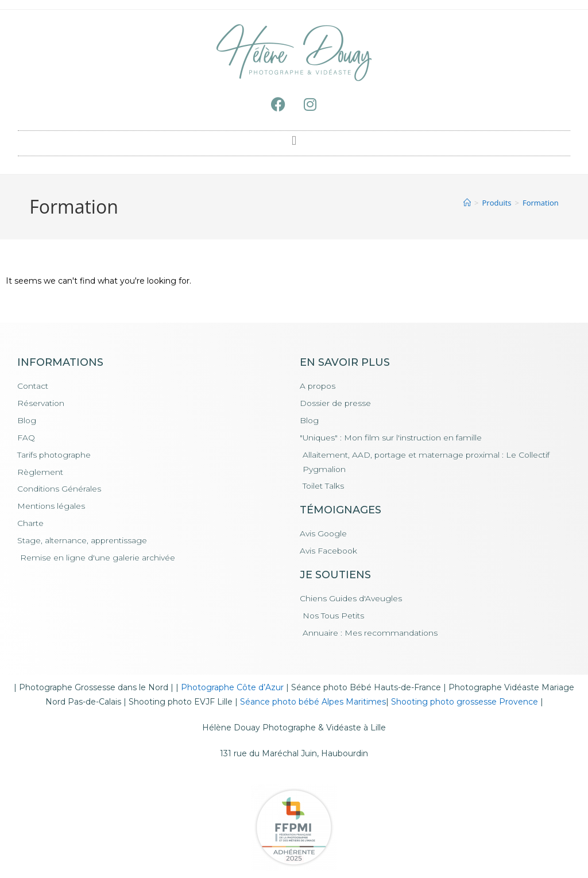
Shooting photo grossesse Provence (465, 703)
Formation (541, 203)
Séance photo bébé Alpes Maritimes (313, 703)
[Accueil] (467, 203)
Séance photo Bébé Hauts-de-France (366, 689)
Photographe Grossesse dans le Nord (94, 689)
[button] (294, 140)
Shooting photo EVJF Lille (181, 703)
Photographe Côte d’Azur (232, 689)
